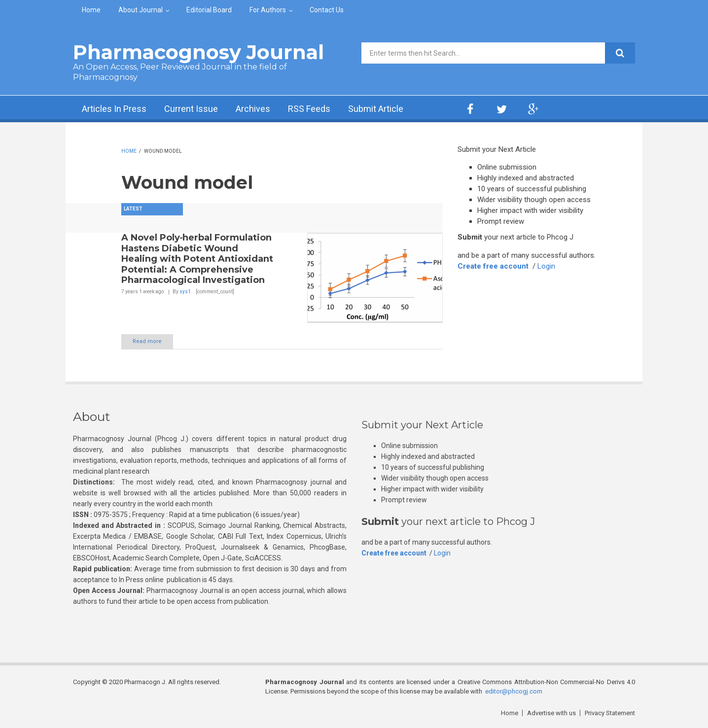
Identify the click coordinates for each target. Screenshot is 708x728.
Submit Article (376, 109)
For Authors (268, 10)
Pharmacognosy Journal (198, 52)
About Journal (141, 10)
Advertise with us (551, 713)
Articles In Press (114, 109)
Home (91, 10)
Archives (253, 109)
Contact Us (327, 10)
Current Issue (191, 109)
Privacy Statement (610, 713)
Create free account (493, 266)
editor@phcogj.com (514, 691)
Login (546, 266)
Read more (147, 341)
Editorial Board (209, 10)
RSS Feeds (309, 109)
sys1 (185, 292)
